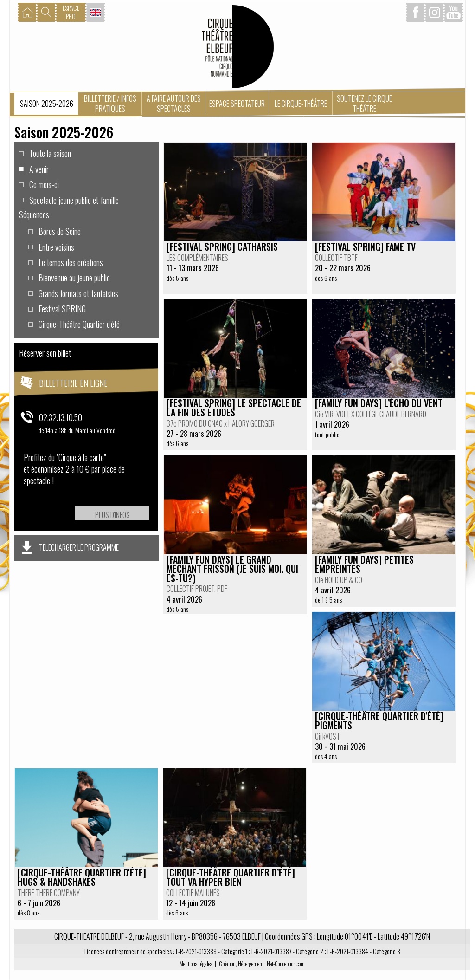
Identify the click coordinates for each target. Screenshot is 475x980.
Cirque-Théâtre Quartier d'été (79, 324)
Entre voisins (56, 247)
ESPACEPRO (71, 12)
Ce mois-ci (44, 184)
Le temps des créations (71, 262)
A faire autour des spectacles (174, 104)
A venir (39, 169)
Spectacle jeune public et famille (74, 200)
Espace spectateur (237, 104)
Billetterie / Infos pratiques (110, 104)
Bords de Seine (60, 231)
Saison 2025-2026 (47, 104)
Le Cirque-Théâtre (301, 104)
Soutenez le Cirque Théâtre (364, 104)
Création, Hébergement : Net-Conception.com (262, 964)
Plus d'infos (112, 515)
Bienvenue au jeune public (74, 277)
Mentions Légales (196, 964)
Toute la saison (50, 153)
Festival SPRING (62, 308)
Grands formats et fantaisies (78, 293)
